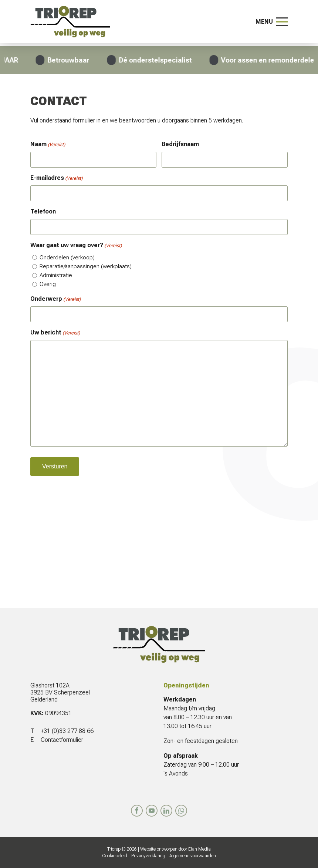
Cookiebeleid (115, 856)
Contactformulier (62, 740)
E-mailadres (56, 178)
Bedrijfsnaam (180, 144)
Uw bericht (55, 333)
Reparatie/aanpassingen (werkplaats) (86, 266)
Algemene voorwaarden (193, 856)
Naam (48, 144)
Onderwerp (55, 299)
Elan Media (199, 849)
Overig (48, 284)
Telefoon (43, 211)
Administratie (56, 275)
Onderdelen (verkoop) (67, 258)
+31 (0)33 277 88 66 (67, 731)
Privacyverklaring (148, 856)
